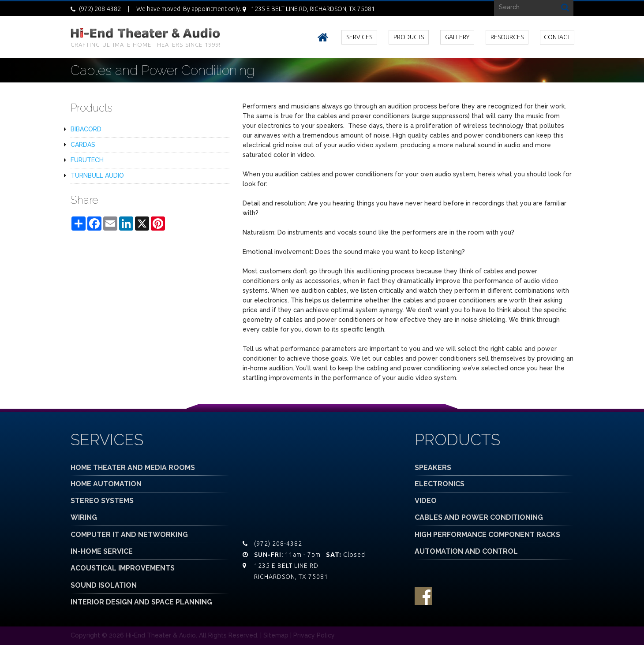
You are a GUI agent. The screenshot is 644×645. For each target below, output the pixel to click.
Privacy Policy (314, 635)
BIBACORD (86, 129)
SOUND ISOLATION (104, 585)
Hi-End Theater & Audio (161, 635)
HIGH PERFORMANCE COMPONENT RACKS (487, 535)
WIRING (84, 517)
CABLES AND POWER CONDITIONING (479, 517)
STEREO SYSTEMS (102, 501)
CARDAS (83, 145)
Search (565, 7)
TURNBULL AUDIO (97, 175)
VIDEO (426, 501)
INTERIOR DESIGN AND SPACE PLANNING (141, 602)
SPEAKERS (433, 468)
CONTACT (557, 37)
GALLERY (457, 37)
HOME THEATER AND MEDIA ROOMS (133, 468)
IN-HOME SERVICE (102, 551)
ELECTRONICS (440, 484)
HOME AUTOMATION (106, 484)
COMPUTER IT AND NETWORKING (129, 535)
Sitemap (276, 635)
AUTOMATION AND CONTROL (466, 551)
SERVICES (359, 37)
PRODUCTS (409, 37)
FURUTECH (87, 160)
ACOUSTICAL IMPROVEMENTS (123, 568)
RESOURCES (507, 37)
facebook (423, 596)
